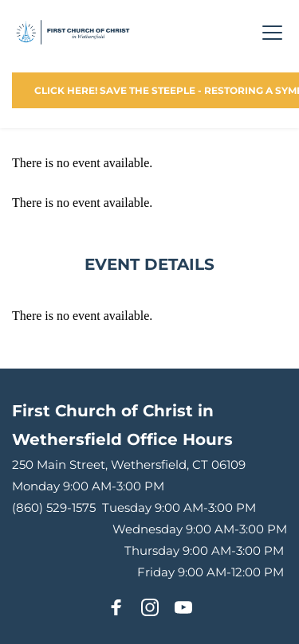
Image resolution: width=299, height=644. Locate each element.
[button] (272, 32)
